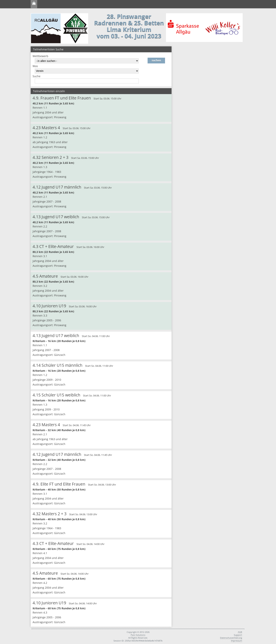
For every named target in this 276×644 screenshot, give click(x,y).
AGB (240, 632)
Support (238, 635)
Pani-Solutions (138, 635)
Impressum (237, 641)
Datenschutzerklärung (231, 638)
